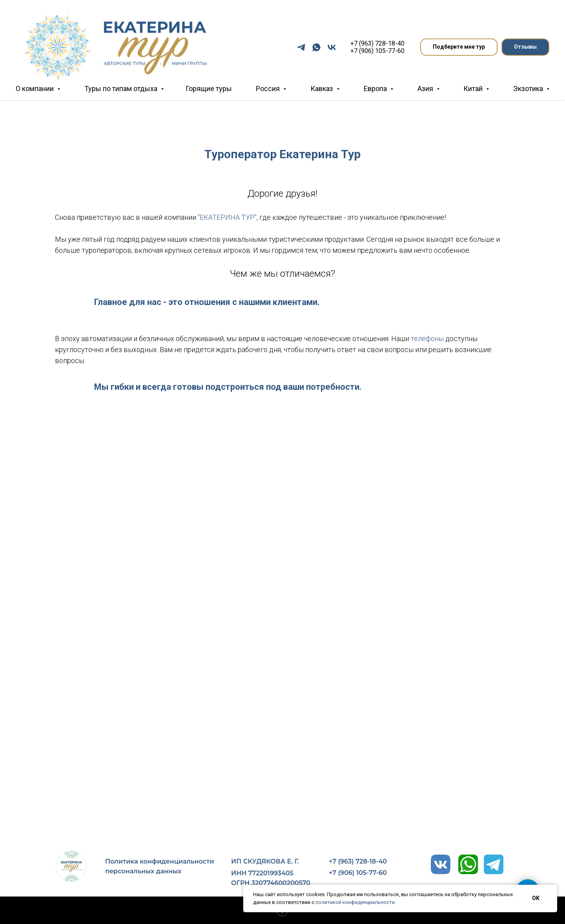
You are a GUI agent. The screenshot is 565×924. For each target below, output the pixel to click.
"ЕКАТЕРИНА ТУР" (227, 217)
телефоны (428, 339)
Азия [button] (426, 89)
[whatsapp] (316, 47)
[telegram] (301, 47)
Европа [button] (376, 89)
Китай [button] (474, 89)
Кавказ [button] (323, 89)
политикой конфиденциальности (355, 902)
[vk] (332, 47)
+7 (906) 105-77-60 (377, 51)
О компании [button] (36, 89)
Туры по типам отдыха (122, 89)
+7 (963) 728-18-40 (377, 43)
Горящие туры (209, 89)
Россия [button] (269, 89)
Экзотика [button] (529, 89)
